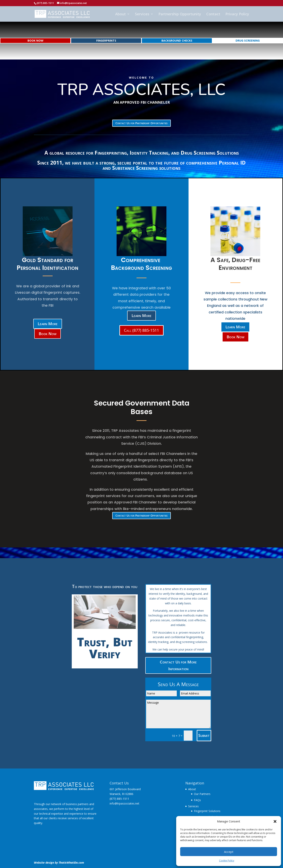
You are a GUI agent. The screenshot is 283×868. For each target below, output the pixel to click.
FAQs (197, 800)
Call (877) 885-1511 (141, 330)
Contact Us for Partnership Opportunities (141, 123)
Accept (229, 852)
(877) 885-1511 (119, 799)
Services (142, 14)
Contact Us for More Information (178, 665)
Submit (204, 735)
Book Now (48, 334)
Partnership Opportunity (180, 14)
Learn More (48, 324)
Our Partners (202, 794)
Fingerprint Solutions (207, 811)
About (120, 14)
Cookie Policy (227, 861)
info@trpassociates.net (124, 803)
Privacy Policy (237, 14)
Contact (213, 14)
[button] (275, 821)
